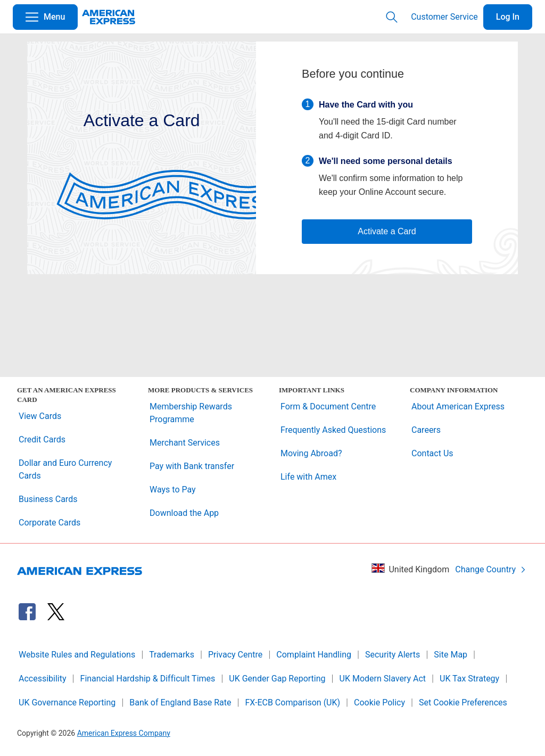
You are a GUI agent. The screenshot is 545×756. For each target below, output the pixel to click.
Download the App (184, 513)
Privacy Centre (235, 655)
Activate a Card (387, 231)
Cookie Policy (379, 702)
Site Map (451, 655)
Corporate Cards (49, 523)
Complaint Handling (314, 655)
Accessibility (43, 679)
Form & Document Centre (328, 406)
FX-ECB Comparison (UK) (292, 702)
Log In (508, 17)
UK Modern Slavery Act (383, 679)
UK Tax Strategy (469, 679)
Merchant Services (185, 443)
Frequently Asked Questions (333, 430)
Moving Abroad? (311, 453)
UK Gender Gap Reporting (277, 679)
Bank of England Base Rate (180, 702)
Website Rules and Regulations (77, 655)
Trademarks (172, 655)
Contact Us (432, 453)
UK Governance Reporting (67, 702)
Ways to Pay (173, 490)
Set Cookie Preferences (463, 702)
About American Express (458, 406)
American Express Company (124, 733)
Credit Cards (42, 439)
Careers (426, 430)
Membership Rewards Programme (191, 413)
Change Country (491, 569)
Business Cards (48, 499)
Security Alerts (393, 655)
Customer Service (444, 17)
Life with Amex (308, 477)
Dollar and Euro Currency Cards (65, 469)
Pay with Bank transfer (192, 466)
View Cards (40, 416)
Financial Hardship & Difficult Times (148, 679)
